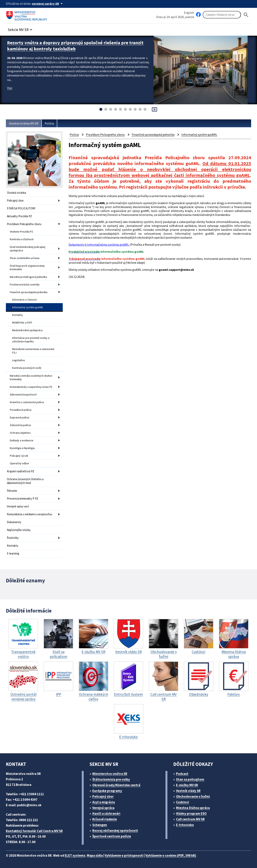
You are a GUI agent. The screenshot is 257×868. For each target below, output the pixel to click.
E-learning (13, 553)
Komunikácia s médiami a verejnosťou (30, 514)
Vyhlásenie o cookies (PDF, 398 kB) (171, 855)
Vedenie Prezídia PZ (21, 232)
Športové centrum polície (112, 836)
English (189, 13)
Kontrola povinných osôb (27, 368)
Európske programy (107, 791)
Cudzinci (183, 802)
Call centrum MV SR (190, 819)
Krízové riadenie (105, 819)
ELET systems (75, 855)
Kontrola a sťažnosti (22, 239)
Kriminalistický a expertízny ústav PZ (31, 387)
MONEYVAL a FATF (22, 323)
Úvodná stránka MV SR (24, 123)
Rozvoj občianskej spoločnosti (115, 831)
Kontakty (17, 315)
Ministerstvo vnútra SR (110, 774)
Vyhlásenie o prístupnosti (124, 855)
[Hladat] (246, 15)
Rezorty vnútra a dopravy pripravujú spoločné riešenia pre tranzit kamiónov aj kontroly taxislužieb (75, 46)
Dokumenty (14, 522)
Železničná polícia (20, 425)
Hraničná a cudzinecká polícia (27, 402)
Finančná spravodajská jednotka (29, 292)
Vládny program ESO (191, 813)
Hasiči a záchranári (106, 813)
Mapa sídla (95, 855)
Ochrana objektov (20, 433)
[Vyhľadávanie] (222, 15)
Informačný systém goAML (28, 307)
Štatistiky (13, 538)
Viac (10, 88)
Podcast (182, 774)
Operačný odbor (20, 463)
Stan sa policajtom (190, 779)
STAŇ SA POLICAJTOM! (21, 208)
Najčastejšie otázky (19, 530)
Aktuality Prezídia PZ (19, 216)
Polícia (49, 123)
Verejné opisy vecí (18, 506)
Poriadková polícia (21, 410)
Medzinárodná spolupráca (27, 330)
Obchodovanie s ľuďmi (193, 796)
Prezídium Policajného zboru (24, 224)
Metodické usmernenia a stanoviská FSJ (33, 351)
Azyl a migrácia (104, 802)
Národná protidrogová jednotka (28, 277)
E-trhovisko (185, 825)
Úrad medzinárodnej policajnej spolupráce (28, 249)
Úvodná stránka (16, 193)
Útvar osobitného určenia (25, 258)
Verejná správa (103, 808)
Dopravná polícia (20, 417)
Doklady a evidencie (22, 440)
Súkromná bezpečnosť (23, 394)
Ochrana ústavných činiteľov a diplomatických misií (25, 481)
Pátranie (12, 491)
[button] (21, 29)
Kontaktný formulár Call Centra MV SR (34, 831)
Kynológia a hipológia (22, 448)
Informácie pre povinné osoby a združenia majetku (31, 340)
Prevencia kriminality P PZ (23, 499)
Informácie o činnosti (24, 300)
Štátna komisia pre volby (111, 779)
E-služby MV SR (187, 785)
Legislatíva (18, 360)
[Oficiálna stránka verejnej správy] (48, 4)
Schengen (100, 825)
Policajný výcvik (19, 456)
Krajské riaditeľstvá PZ (21, 471)
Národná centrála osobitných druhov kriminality (31, 377)
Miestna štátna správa (193, 808)
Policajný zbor (15, 200)
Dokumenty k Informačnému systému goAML (99, 244)
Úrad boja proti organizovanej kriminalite (27, 267)
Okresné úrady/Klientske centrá (116, 785)
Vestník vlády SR (188, 791)
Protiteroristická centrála (25, 284)
